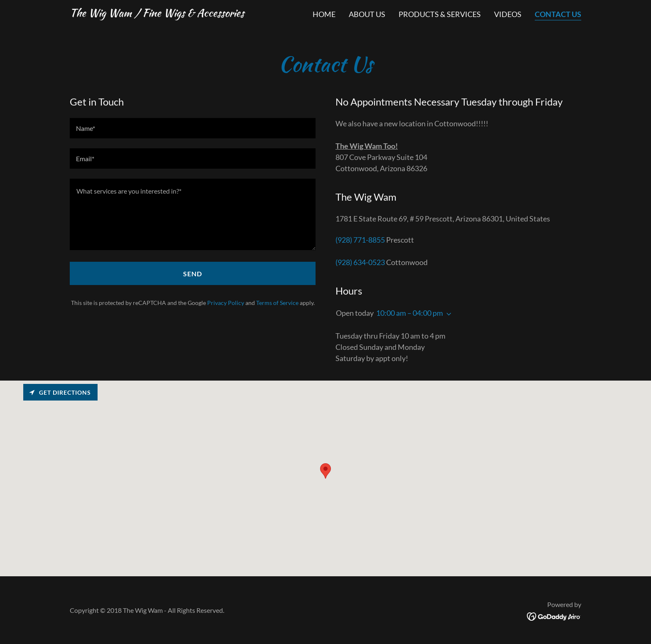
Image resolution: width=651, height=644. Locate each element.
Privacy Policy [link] (226, 303)
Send (193, 274)
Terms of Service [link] (277, 303)
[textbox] (193, 128)
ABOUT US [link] (367, 14)
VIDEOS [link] (508, 14)
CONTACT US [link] (558, 14)
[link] (157, 14)
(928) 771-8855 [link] (360, 240)
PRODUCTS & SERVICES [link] (440, 14)
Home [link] (324, 14)
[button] (447, 314)
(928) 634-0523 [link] (360, 262)
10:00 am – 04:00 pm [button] (410, 313)
